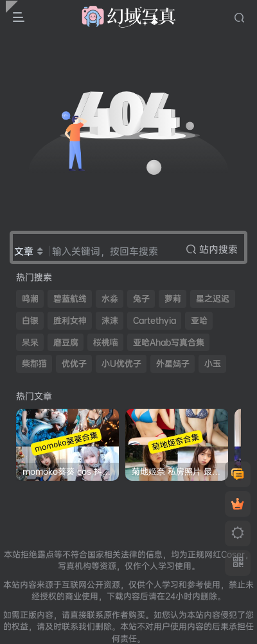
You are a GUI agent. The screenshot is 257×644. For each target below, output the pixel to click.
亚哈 (199, 320)
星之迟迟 (213, 299)
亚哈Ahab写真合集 (169, 342)
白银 (30, 320)
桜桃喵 (106, 342)
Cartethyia (155, 320)
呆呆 (30, 342)
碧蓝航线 (70, 299)
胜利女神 (70, 320)
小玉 (213, 363)
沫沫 (110, 320)
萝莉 (173, 299)
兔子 (141, 299)
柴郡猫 (34, 363)
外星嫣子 (173, 363)
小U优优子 (121, 363)
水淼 (110, 299)
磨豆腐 (66, 342)
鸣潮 (30, 299)
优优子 (74, 363)
